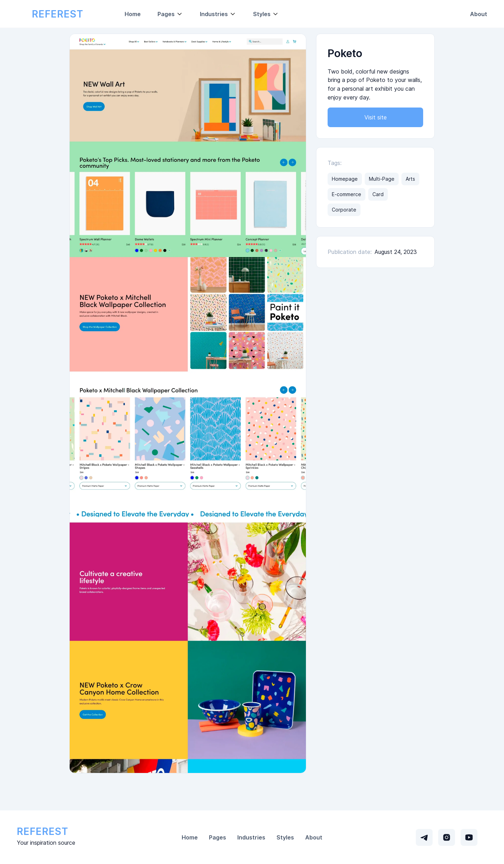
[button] (170, 14)
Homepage (345, 179)
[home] (57, 14)
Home (133, 14)
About (479, 14)
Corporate (344, 210)
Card (378, 194)
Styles (285, 837)
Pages (218, 837)
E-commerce (346, 194)
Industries (251, 837)
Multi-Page (382, 179)
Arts (410, 179)
